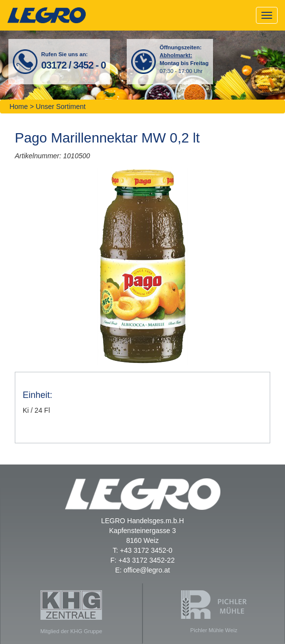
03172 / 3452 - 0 (74, 65)
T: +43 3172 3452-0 (142, 550)
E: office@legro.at (142, 570)
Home (18, 107)
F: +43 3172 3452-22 (142, 560)
